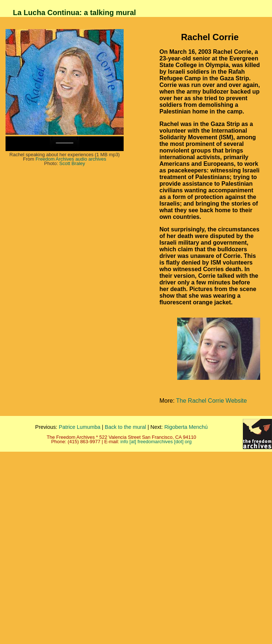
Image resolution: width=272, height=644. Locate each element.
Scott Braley (72, 163)
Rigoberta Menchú (186, 427)
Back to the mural (125, 427)
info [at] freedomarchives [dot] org (156, 442)
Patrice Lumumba (80, 427)
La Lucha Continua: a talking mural (74, 13)
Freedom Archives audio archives (71, 159)
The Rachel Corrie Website (211, 401)
